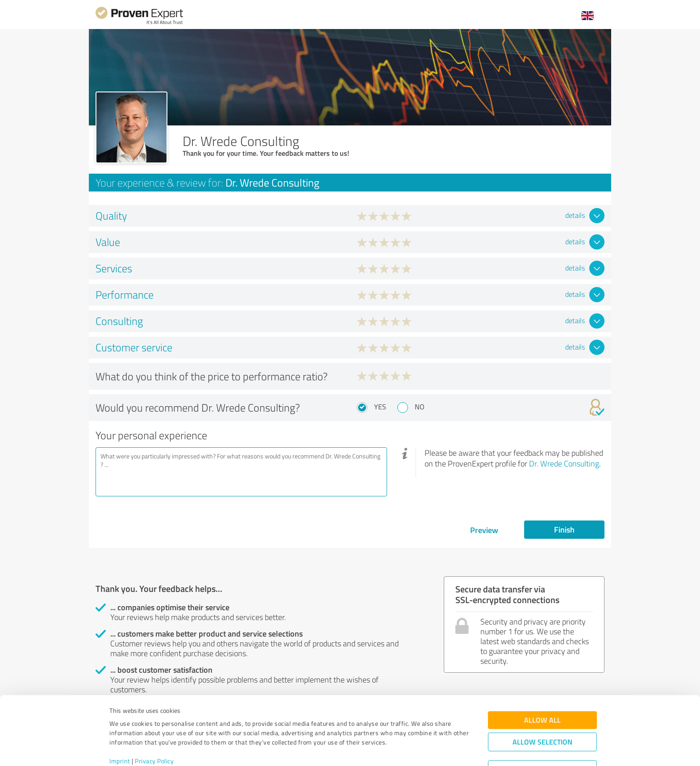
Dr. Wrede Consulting (564, 463)
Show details (406, 749)
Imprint (120, 724)
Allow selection (542, 705)
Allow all (542, 683)
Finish (564, 529)
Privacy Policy (154, 724)
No (420, 407)
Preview (484, 530)
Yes (380, 407)
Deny (543, 733)
